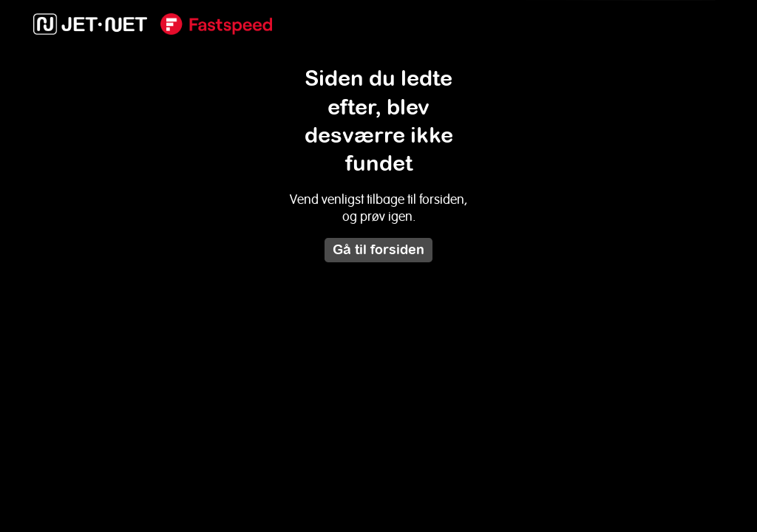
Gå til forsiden (378, 249)
